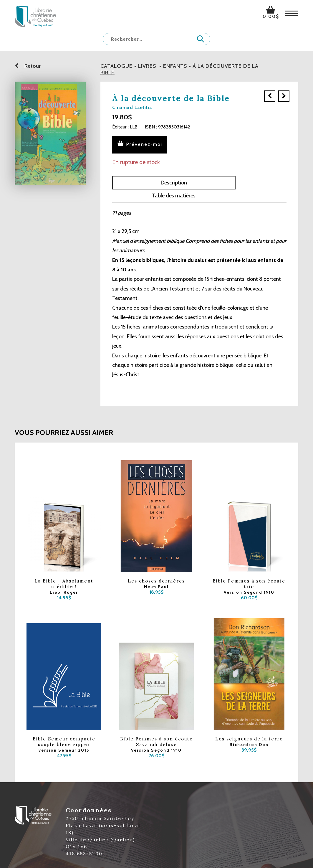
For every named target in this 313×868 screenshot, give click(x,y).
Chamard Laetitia (132, 107)
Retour (28, 66)
